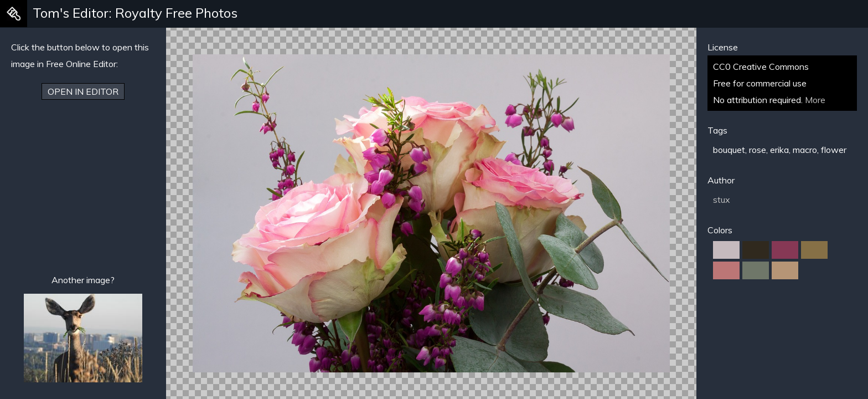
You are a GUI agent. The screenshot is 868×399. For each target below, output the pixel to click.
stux (722, 199)
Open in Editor (83, 91)
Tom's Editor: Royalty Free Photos (135, 13)
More (815, 100)
